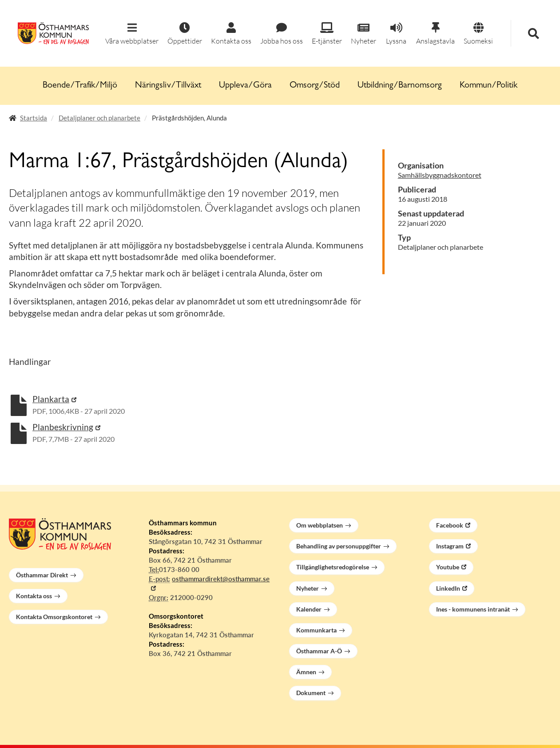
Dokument (311, 693)
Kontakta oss (34, 596)
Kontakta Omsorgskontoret (54, 617)
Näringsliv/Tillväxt (168, 86)
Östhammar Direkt (42, 575)
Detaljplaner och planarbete (99, 118)
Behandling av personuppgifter (339, 546)
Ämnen (306, 672)
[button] (132, 34)
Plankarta (51, 399)
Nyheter (308, 588)
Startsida (34, 118)
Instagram (450, 546)
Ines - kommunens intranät (473, 609)
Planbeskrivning (63, 427)
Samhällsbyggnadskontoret (440, 175)
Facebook (450, 525)
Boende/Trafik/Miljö (80, 86)
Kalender (309, 609)
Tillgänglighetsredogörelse (333, 567)
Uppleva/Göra (245, 86)
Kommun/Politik (489, 86)
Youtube (448, 567)
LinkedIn (448, 588)
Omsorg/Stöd (315, 86)
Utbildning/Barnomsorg (400, 86)
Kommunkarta (316, 630)
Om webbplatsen (320, 525)
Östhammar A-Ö (319, 651)
